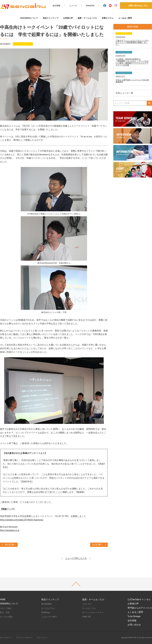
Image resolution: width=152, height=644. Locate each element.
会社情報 (56, 6)
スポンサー (87, 604)
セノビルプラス (48, 608)
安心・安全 (5, 612)
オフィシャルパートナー (93, 612)
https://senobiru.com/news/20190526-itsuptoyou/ (22, 520)
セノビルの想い (7, 617)
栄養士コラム (108, 18)
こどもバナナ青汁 (49, 617)
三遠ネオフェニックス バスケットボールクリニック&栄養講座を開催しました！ (132, 42)
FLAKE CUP (87, 617)
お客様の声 (68, 18)
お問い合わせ (134, 625)
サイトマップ (42, 638)
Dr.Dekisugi (46, 612)
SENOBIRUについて (29, 18)
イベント (23, 44)
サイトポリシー (6, 638)
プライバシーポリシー (24, 638)
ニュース (73, 6)
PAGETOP (76, 584)
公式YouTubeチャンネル (139, 599)
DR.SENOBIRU (47, 604)
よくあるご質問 (125, 18)
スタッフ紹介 (6, 608)
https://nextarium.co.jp (10, 530)
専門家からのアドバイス (140, 608)
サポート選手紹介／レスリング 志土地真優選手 (132, 81)
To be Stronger (134, 616)
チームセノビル (89, 608)
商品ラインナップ (51, 18)
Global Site (90, 6)
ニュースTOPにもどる (76, 558)
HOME (3, 599)
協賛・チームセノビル (87, 18)
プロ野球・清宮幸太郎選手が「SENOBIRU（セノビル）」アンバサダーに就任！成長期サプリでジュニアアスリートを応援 (132, 62)
